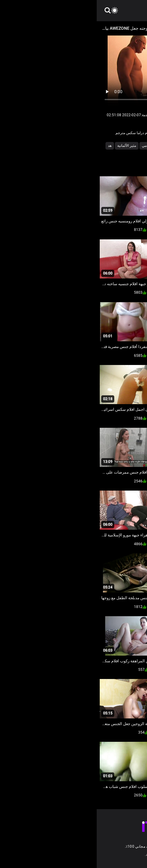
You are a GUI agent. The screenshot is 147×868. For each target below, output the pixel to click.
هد (13, 146)
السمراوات (65, 146)
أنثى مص (111, 146)
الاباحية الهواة (89, 146)
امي (48, 146)
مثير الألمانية (30, 146)
